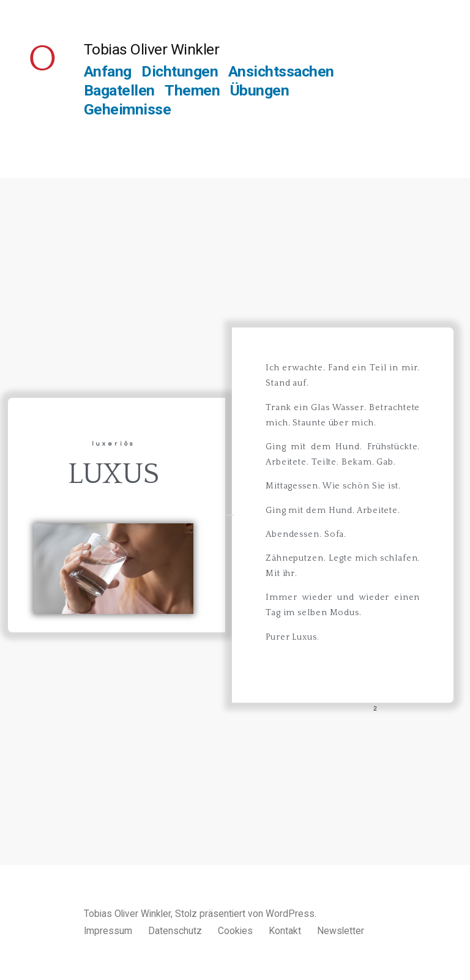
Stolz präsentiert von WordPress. (246, 914)
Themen (192, 90)
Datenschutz (175, 931)
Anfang (108, 71)
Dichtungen (180, 71)
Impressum (108, 931)
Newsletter (341, 931)
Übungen (260, 90)
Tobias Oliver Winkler (152, 49)
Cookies (235, 931)
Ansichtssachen (281, 71)
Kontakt (285, 931)
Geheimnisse (128, 109)
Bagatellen (119, 90)
